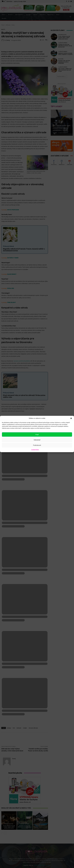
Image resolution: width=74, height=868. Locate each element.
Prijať (37, 434)
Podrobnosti (37, 445)
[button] (71, 418)
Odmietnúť (37, 440)
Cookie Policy (35, 450)
